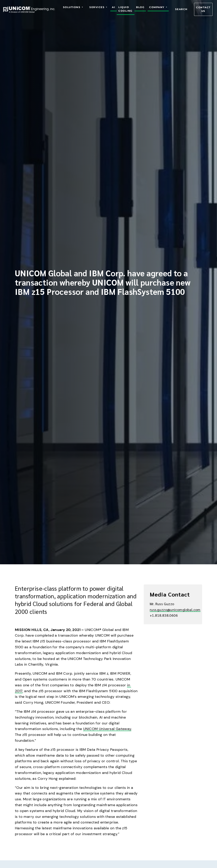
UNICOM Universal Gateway (107, 729)
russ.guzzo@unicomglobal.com (175, 610)
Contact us (203, 9)
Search (181, 9)
